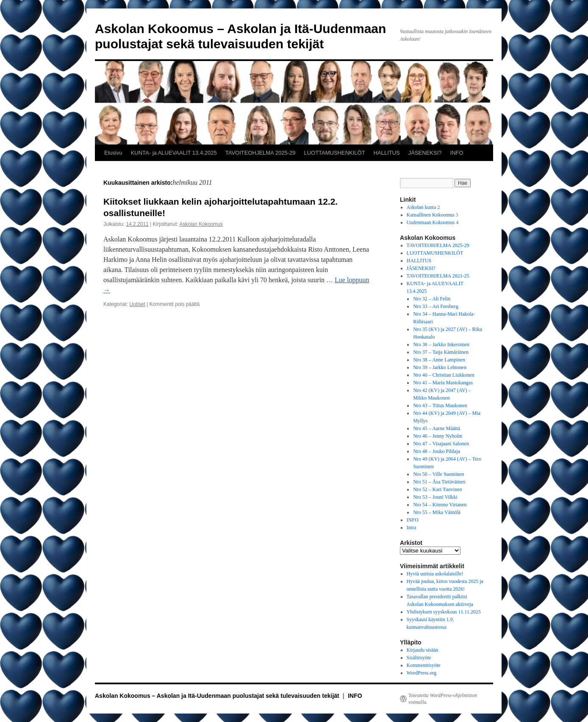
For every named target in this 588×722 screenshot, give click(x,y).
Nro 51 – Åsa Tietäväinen (439, 482)
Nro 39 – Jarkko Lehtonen (440, 367)
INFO (457, 153)
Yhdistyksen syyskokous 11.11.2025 (444, 612)
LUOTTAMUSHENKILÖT (334, 153)
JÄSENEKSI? (425, 153)
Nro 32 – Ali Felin (432, 299)
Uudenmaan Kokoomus (431, 222)
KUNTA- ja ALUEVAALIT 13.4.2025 (174, 153)
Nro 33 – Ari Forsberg (435, 306)
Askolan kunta (422, 207)
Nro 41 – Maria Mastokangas (443, 383)
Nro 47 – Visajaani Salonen (441, 444)
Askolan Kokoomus (201, 224)
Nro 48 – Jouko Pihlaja (437, 451)
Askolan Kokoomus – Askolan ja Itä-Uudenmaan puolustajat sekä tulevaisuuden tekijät (218, 696)
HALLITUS (387, 153)
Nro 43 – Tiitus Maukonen (440, 405)
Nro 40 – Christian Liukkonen (444, 375)
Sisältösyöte (419, 658)
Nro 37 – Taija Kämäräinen (441, 352)
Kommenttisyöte (424, 665)
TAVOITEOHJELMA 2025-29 (261, 153)
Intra (412, 528)
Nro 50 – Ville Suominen (438, 474)
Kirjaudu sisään (423, 650)
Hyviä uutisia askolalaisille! (435, 574)
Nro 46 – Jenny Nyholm (438, 436)
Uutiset (137, 304)
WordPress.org (422, 673)
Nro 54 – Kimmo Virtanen (440, 505)
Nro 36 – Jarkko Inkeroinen (441, 344)
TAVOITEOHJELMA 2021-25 (438, 276)
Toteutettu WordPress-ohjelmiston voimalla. (443, 699)
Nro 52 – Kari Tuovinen (437, 489)
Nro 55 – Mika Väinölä (437, 512)
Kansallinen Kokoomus (431, 215)
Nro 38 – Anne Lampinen (439, 360)
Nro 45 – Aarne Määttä (437, 428)
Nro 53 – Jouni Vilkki (435, 497)
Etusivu (113, 153)
